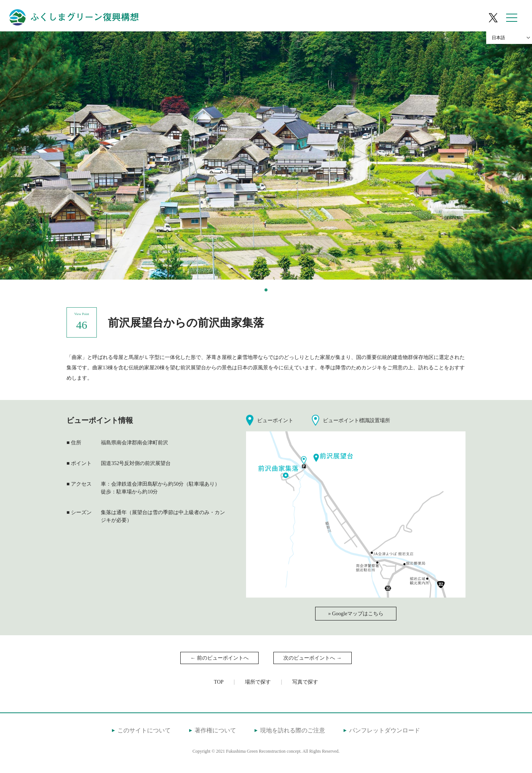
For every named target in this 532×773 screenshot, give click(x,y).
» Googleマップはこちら (356, 614)
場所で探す (258, 682)
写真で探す (305, 682)
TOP (219, 682)
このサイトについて (144, 730)
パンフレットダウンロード (385, 730)
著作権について (215, 730)
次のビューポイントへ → (313, 658)
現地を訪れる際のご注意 (293, 730)
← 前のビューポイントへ (219, 658)
